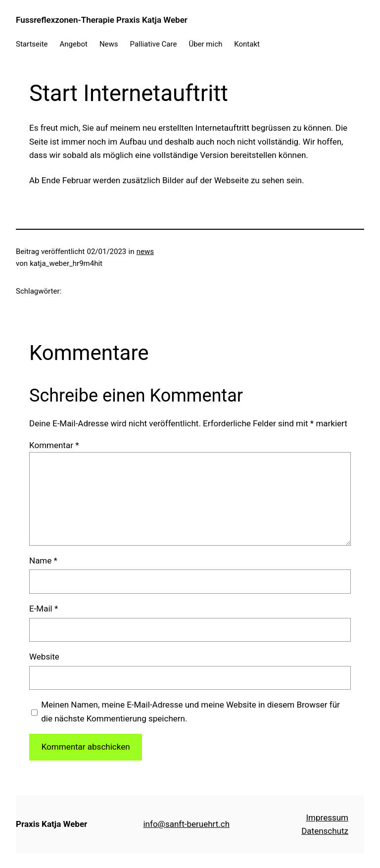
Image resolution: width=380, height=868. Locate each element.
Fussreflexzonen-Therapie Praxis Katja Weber (102, 20)
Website (44, 657)
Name (43, 561)
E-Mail (44, 609)
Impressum (327, 817)
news (145, 252)
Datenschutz (325, 831)
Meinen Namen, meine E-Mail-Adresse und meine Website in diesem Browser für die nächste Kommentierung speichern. (190, 711)
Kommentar (54, 445)
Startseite (32, 44)
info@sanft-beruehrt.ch (186, 824)
